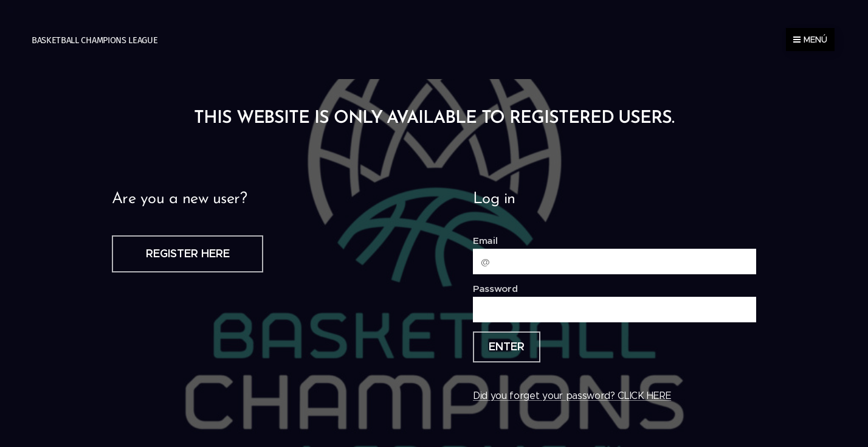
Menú (810, 40)
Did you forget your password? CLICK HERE (572, 396)
